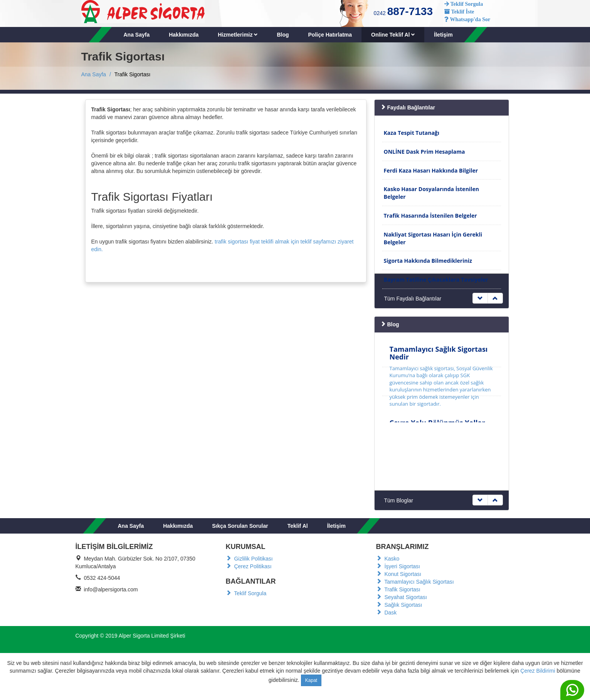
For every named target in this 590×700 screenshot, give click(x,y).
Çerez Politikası (249, 566)
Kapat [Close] (311, 680)
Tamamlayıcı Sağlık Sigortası (415, 582)
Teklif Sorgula (246, 593)
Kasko (388, 559)
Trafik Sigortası (398, 589)
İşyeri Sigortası (398, 566)
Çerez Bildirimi (538, 671)
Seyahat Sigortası (402, 597)
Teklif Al (298, 526)
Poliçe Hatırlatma (330, 35)
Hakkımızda (184, 35)
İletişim (443, 35)
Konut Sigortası (399, 574)
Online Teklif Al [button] (393, 35)
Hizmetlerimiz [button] (238, 35)
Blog (283, 35)
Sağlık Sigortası (399, 605)
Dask (387, 613)
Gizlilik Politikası (249, 559)
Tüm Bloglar (399, 500)
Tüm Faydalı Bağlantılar (413, 299)
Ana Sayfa (137, 35)
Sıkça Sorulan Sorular (240, 526)
